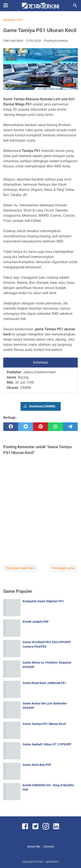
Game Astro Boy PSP (37, 765)
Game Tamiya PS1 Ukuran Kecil (44, 724)
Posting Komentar (56, 41)
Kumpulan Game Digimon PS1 (43, 601)
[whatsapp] (55, 427)
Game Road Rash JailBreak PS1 (44, 683)
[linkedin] (56, 827)
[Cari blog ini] (75, 6)
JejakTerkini (52, 862)
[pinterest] (40, 427)
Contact (49, 846)
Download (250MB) (42, 406)
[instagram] (46, 827)
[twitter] (26, 427)
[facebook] (11, 427)
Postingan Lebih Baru (20, 568)
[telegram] (70, 427)
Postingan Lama (63, 568)
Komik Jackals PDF (36, 622)
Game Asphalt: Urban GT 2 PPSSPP (47, 744)
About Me (33, 846)
